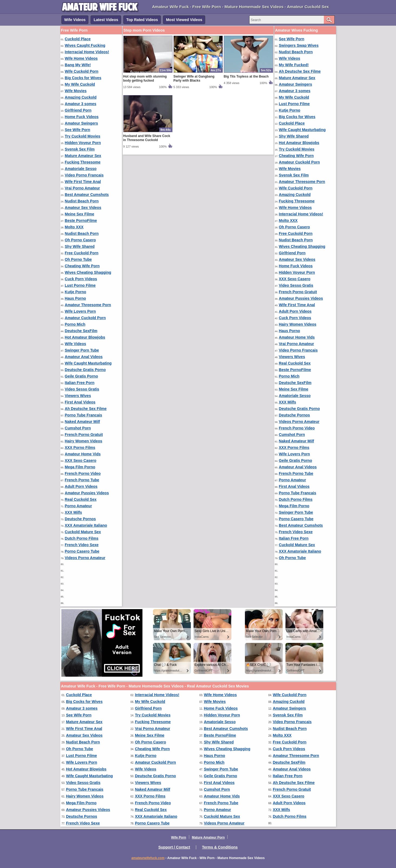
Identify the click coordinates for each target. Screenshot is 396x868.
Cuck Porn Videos (81, 279)
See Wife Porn (78, 130)
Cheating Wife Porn (82, 266)
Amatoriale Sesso (81, 169)
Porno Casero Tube (82, 551)
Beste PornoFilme (81, 221)
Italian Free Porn (80, 383)
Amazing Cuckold (81, 97)
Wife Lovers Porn (80, 311)
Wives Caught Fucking (85, 45)
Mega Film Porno (80, 467)
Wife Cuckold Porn (82, 71)
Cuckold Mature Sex (83, 532)
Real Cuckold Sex (81, 499)
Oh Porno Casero (80, 240)
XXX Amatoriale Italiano (86, 525)
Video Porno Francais (84, 175)
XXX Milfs (74, 512)
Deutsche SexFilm (81, 331)
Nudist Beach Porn (82, 201)
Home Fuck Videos (82, 117)
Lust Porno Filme (80, 285)
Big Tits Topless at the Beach (246, 76)
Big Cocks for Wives (83, 78)
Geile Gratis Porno (81, 376)
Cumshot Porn (78, 428)
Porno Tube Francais (84, 415)
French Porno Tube (82, 480)
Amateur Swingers (81, 123)
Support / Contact (174, 847)
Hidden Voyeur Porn (83, 143)
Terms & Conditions (220, 847)
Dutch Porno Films (82, 538)
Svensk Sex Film (80, 149)
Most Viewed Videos (184, 20)
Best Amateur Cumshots (87, 195)
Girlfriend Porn (78, 110)
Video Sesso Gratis (82, 389)
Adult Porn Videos (81, 486)
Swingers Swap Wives (299, 45)
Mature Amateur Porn (208, 837)
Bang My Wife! (78, 65)
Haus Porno (76, 298)
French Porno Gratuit (84, 435)
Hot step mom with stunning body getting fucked (145, 79)
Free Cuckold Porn (82, 253)
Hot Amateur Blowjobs (85, 337)
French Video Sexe (82, 545)
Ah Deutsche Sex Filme (86, 409)
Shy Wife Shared (80, 246)
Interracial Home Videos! (87, 52)
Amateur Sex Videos (83, 208)
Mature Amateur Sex (83, 156)
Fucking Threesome (83, 162)
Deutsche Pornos (80, 519)
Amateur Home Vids (83, 454)
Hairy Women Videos (84, 441)
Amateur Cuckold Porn (85, 318)
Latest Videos (106, 20)
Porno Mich (75, 324)
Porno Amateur (79, 506)
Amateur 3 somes (81, 104)
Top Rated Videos (142, 20)
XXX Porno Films (80, 448)
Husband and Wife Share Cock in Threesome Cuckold (147, 138)
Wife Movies (76, 91)
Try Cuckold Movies (83, 136)
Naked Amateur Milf (82, 422)
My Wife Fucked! (294, 65)
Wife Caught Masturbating (88, 363)
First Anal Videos (80, 402)
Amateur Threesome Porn (88, 305)
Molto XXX (74, 227)
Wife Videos (75, 20)
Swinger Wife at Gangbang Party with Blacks (194, 79)
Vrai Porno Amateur (82, 188)
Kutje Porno (76, 292)
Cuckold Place (78, 39)
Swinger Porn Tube (82, 350)
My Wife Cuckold (80, 84)
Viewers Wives (78, 396)
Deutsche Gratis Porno (85, 370)
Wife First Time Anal (83, 182)
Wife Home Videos (81, 58)
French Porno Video (83, 473)
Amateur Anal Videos (84, 357)
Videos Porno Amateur (85, 558)
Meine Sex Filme (80, 214)
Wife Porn (179, 837)
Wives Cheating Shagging (88, 272)
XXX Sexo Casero (81, 460)
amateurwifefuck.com (148, 858)
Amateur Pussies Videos (87, 493)
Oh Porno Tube (78, 259)
